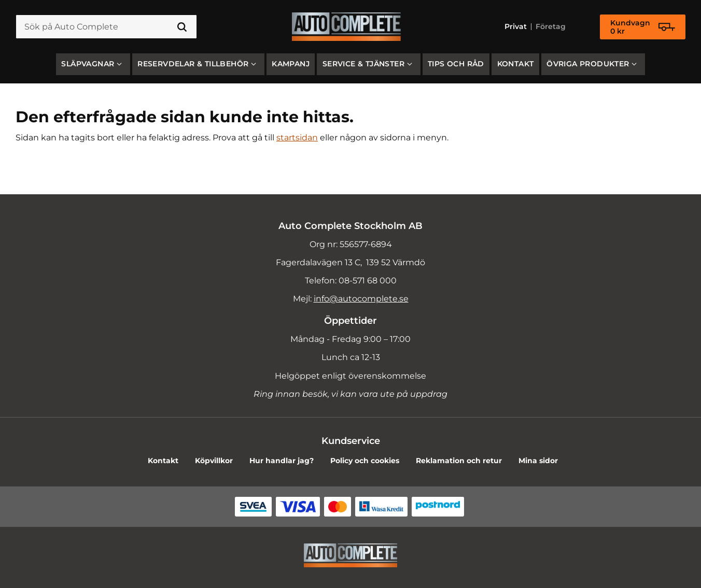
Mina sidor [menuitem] (538, 461)
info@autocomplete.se (361, 299)
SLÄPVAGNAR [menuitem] (88, 64)
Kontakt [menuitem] (516, 64)
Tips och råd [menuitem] (456, 64)
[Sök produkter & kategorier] (106, 27)
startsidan (297, 138)
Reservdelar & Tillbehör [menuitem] (193, 64)
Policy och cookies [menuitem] (365, 461)
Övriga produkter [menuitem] (588, 64)
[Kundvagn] (643, 27)
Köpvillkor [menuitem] (214, 461)
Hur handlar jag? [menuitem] (282, 461)
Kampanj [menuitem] (291, 64)
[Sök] (182, 27)
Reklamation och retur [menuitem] (459, 461)
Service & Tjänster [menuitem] (363, 64)
